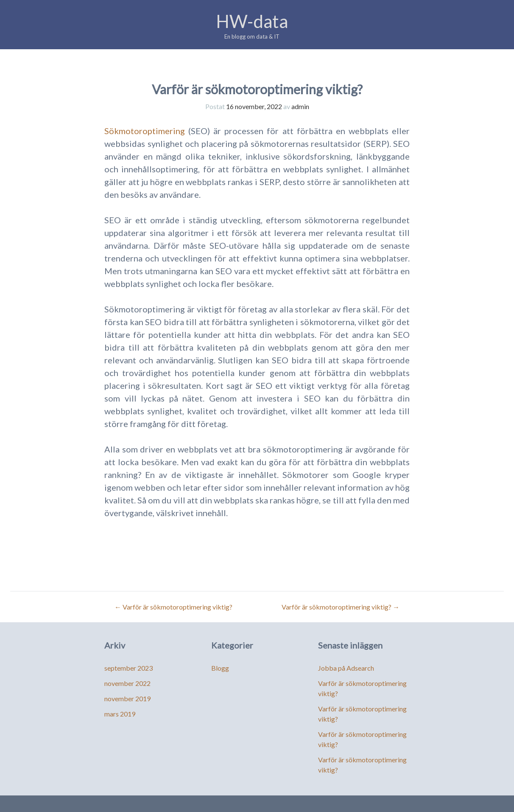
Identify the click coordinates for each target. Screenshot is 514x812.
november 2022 (127, 683)
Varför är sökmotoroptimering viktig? (173, 607)
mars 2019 (120, 714)
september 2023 (128, 668)
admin (300, 106)
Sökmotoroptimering (145, 131)
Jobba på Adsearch (346, 668)
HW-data (252, 21)
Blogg (220, 668)
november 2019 (127, 698)
